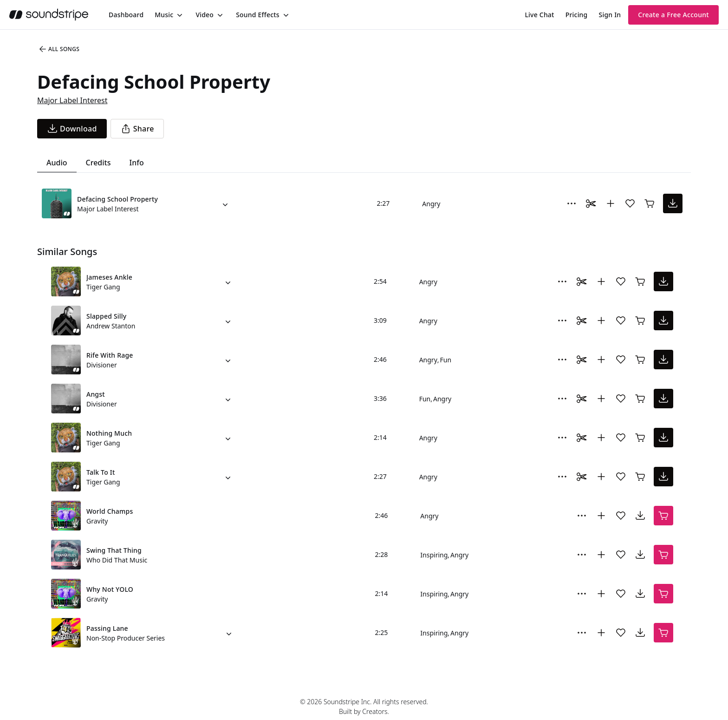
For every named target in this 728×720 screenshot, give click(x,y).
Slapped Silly (106, 316)
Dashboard (126, 15)
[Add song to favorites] (630, 203)
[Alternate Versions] (225, 203)
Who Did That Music (117, 560)
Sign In (610, 15)
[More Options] (572, 203)
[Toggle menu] (179, 15)
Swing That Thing (114, 550)
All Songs (59, 49)
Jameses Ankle (109, 277)
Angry (431, 204)
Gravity (97, 521)
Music (164, 15)
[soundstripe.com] (49, 15)
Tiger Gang (103, 287)
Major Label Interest (72, 100)
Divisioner (102, 365)
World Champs (110, 511)
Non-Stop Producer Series (126, 638)
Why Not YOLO (110, 589)
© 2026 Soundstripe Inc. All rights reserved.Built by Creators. (364, 707)
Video (205, 15)
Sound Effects (258, 15)
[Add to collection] (611, 203)
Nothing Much (109, 433)
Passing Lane (107, 628)
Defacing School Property (117, 199)
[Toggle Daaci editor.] (591, 203)
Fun (446, 360)
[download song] (72, 129)
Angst (96, 394)
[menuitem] (126, 15)
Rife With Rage (110, 355)
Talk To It (101, 472)
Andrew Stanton (111, 326)
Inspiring (434, 555)
